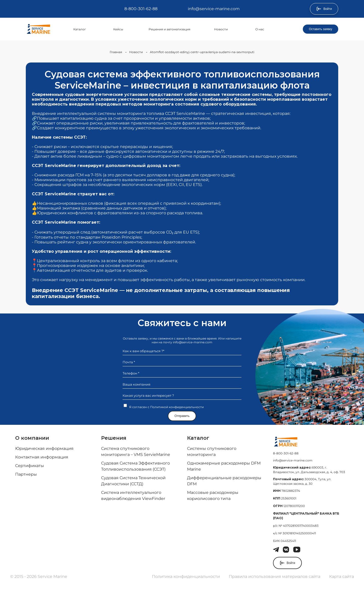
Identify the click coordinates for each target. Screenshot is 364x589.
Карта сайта (342, 576)
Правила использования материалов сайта (275, 576)
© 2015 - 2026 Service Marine (39, 576)
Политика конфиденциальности (186, 576)
